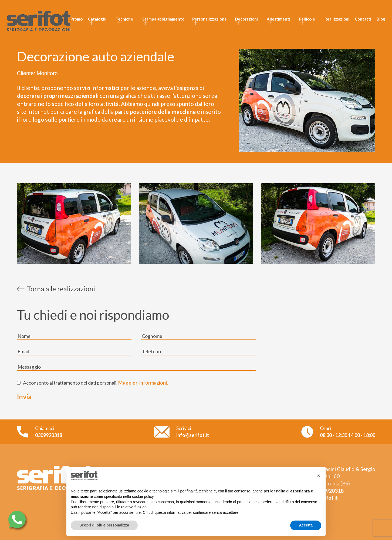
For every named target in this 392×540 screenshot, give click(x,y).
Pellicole (307, 19)
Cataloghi (97, 19)
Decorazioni (246, 19)
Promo (77, 19)
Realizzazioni (337, 19)
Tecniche (124, 19)
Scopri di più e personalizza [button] (104, 525)
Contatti (363, 19)
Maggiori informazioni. (143, 383)
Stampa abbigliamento (163, 19)
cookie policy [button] (143, 496)
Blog (381, 19)
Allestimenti (278, 19)
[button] (319, 476)
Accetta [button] (306, 525)
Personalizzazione (209, 19)
